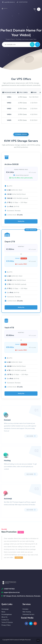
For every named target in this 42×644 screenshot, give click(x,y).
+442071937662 (22, 2)
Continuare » (19, 558)
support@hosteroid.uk (9, 2)
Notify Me (21, 221)
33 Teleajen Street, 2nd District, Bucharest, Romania (21, 596)
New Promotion (9, 532)
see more (31, 436)
